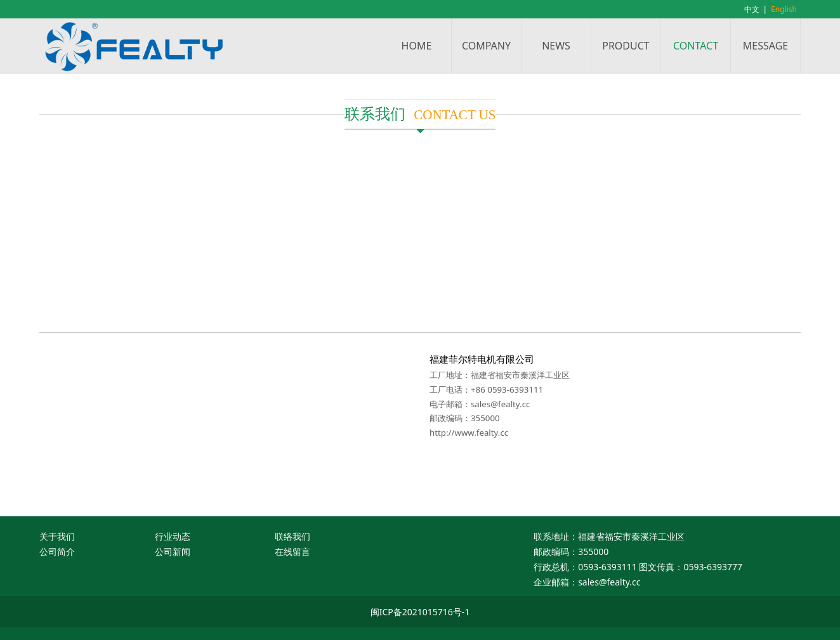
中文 (752, 9)
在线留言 (292, 552)
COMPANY (486, 46)
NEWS (556, 46)
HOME (417, 46)
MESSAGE (765, 46)
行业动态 (173, 536)
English (784, 9)
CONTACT (696, 46)
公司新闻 (173, 552)
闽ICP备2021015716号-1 (420, 612)
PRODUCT (626, 46)
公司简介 (57, 552)
